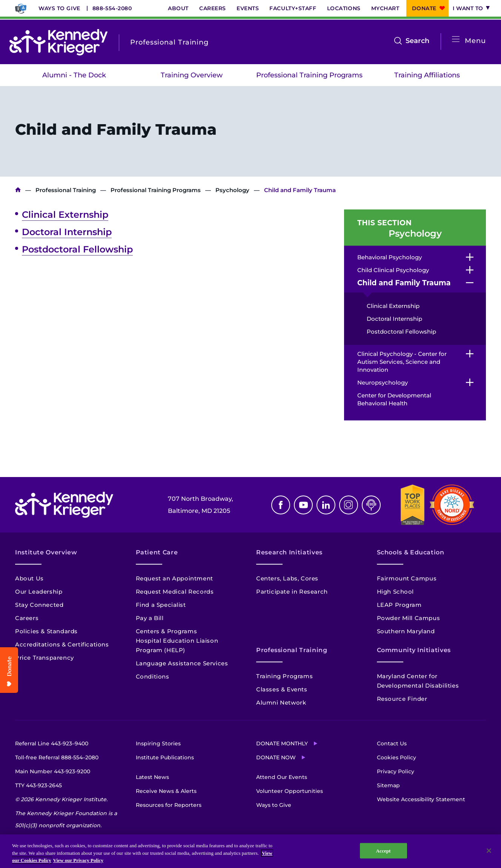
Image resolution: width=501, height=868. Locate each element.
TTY (38, 785)
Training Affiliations (427, 75)
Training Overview (192, 75)
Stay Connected (39, 605)
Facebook (281, 505)
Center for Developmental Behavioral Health (394, 399)
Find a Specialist (161, 605)
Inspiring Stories (158, 743)
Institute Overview (46, 552)
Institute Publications (165, 757)
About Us (29, 578)
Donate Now (276, 757)
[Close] (489, 851)
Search (417, 41)
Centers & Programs (167, 631)
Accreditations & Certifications (62, 644)
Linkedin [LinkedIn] (326, 505)
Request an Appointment (174, 578)
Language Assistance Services (182, 663)
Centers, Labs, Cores (287, 578)
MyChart (385, 8)
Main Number (53, 771)
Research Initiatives (289, 552)
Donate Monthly (282, 743)
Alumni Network (281, 703)
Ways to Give (59, 8)
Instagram (349, 505)
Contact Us (392, 743)
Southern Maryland (406, 631)
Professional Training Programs (309, 75)
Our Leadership (39, 592)
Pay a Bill (150, 618)
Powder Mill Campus (409, 618)
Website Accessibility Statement (421, 799)
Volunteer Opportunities (290, 791)
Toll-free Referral (57, 757)
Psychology (232, 190)
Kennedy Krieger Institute (18, 190)
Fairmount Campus (407, 578)
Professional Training (66, 190)
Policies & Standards (46, 631)
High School (396, 592)
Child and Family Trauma (404, 283)
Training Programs (284, 676)
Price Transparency (45, 658)
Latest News (152, 777)
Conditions (153, 676)
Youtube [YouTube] (303, 505)
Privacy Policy (396, 771)
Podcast (371, 505)
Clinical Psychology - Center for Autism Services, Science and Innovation (402, 362)
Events (248, 8)
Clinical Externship (65, 215)
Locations (344, 8)
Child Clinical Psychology (393, 270)
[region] (250, 851)
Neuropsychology (383, 382)
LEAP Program (399, 605)
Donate (424, 8)
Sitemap (388, 785)
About (178, 8)
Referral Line (52, 743)
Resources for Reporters (169, 805)
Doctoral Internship (67, 232)
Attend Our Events (282, 777)
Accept (383, 850)
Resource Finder (402, 699)
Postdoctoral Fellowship (77, 249)
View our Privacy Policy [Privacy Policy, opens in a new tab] (78, 860)
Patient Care (157, 552)
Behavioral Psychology (390, 257)
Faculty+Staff (293, 8)
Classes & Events (282, 689)
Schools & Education (411, 552)
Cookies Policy (396, 757)
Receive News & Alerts (166, 791)
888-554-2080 (112, 8)
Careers (213, 8)
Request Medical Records (175, 592)
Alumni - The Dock (74, 75)
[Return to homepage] (58, 42)
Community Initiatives (414, 650)
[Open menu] (456, 39)
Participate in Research (292, 592)
